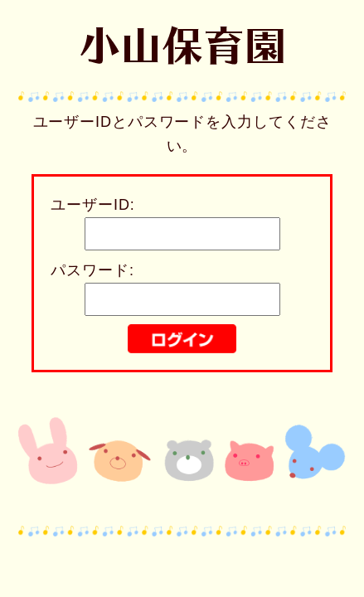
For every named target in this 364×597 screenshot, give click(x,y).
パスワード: (92, 270)
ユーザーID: (92, 205)
